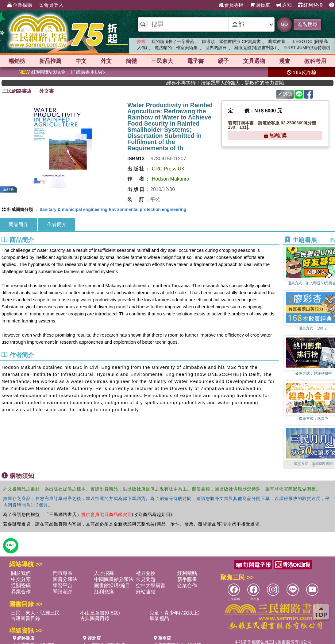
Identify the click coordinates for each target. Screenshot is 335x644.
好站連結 (146, 592)
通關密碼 (21, 585)
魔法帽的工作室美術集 (176, 48)
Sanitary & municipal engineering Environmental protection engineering (113, 209)
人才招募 (104, 573)
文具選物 (254, 61)
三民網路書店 (17, 91)
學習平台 (63, 585)
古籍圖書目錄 (25, 618)
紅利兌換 (310, 5)
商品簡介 (18, 224)
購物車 (260, 5)
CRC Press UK (168, 169)
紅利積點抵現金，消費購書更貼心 (62, 72)
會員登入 (51, 5)
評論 (285, 94)
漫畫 (285, 61)
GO (284, 24)
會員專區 (231, 5)
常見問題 (146, 579)
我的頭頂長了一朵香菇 (173, 41)
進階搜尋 (307, 24)
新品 (50, 61)
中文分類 (21, 579)
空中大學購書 (151, 585)
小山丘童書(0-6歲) (100, 613)
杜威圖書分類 (20, 209)
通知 (284, 5)
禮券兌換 (146, 573)
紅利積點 (187, 573)
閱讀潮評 (63, 592)
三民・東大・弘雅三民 (35, 613)
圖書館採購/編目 (112, 585)
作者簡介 (57, 224)
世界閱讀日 (216, 48)
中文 (81, 61)
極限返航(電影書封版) (255, 48)
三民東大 (162, 61)
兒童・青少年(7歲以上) (175, 613)
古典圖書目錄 (95, 618)
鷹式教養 (277, 41)
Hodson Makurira (171, 179)
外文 (106, 61)
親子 (223, 61)
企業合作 (187, 585)
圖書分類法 (65, 579)
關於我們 (21, 573)
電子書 (195, 61)
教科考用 (315, 61)
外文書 (47, 91)
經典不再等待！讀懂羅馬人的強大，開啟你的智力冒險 (239, 83)
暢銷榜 (17, 61)
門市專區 (63, 573)
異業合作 (21, 592)
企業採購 (20, 5)
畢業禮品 (159, 618)
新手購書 (187, 579)
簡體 (131, 61)
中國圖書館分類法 (114, 579)
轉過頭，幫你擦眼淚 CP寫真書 (231, 41)
